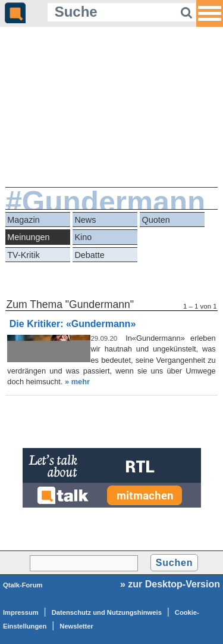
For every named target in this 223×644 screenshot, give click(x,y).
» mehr (77, 382)
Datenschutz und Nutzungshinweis (107, 612)
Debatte (89, 255)
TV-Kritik (23, 255)
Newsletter (76, 626)
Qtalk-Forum (23, 585)
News (85, 220)
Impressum (21, 612)
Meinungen (28, 237)
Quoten (156, 220)
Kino (83, 237)
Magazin (23, 220)
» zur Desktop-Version (170, 584)
